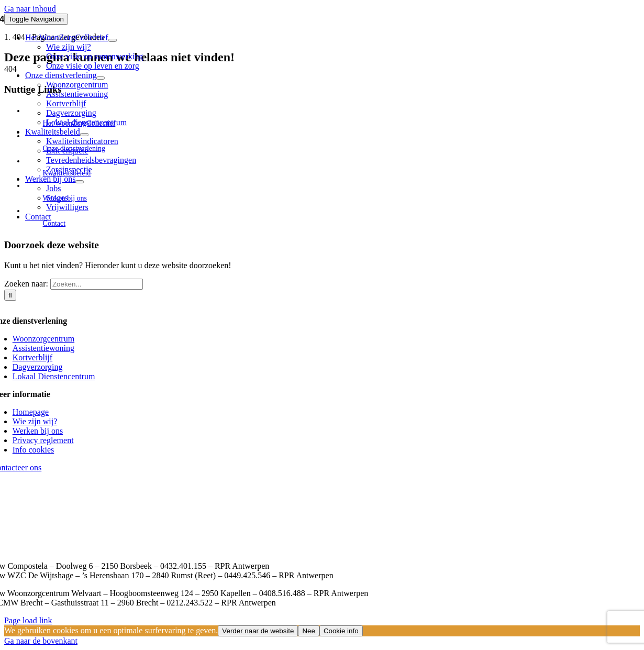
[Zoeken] (10, 295)
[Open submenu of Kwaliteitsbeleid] (84, 135)
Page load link (28, 620)
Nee (308, 631)
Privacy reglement (43, 440)
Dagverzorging (38, 367)
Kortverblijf (32, 357)
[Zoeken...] (97, 284)
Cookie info (341, 631)
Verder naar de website (258, 631)
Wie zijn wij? (35, 421)
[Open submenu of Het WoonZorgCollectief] (113, 40)
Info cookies (34, 450)
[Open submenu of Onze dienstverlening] (101, 78)
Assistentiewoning (43, 348)
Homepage (31, 412)
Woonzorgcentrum (43, 339)
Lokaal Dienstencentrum (54, 376)
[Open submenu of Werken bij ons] (80, 182)
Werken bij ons (38, 431)
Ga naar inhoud (30, 9)
